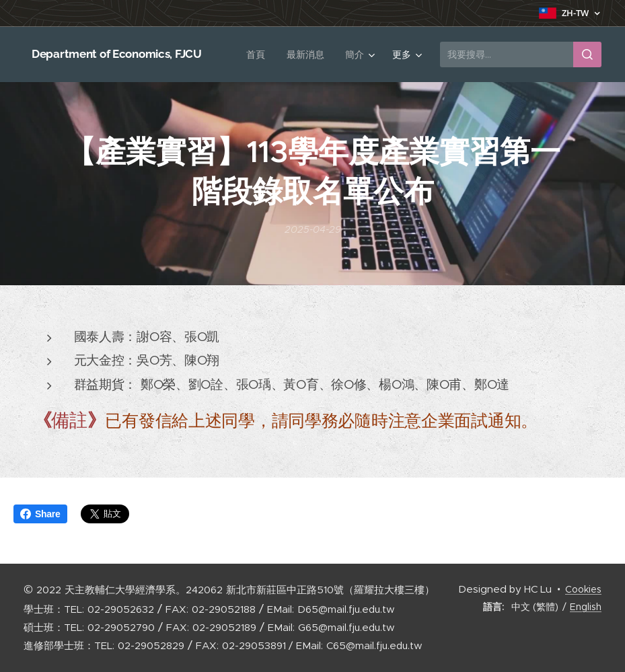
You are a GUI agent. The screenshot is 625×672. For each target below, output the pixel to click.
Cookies (583, 589)
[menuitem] (259, 54)
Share (40, 514)
